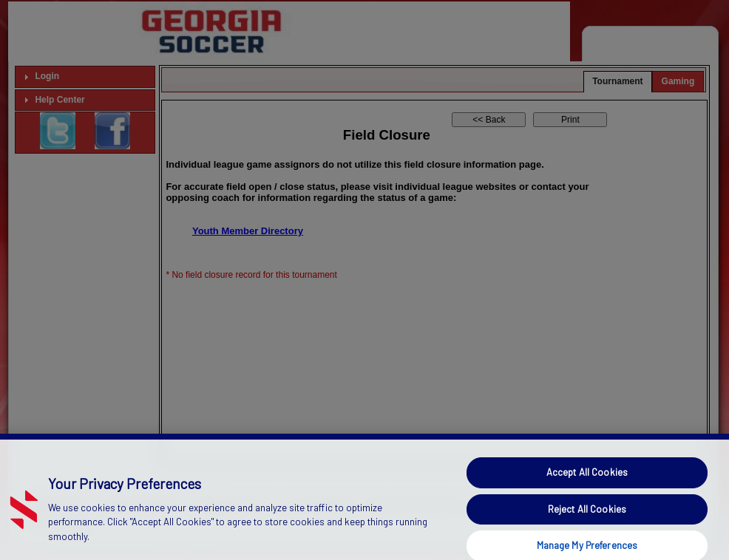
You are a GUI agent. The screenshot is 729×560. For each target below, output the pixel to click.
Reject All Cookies (587, 518)
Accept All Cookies (587, 482)
